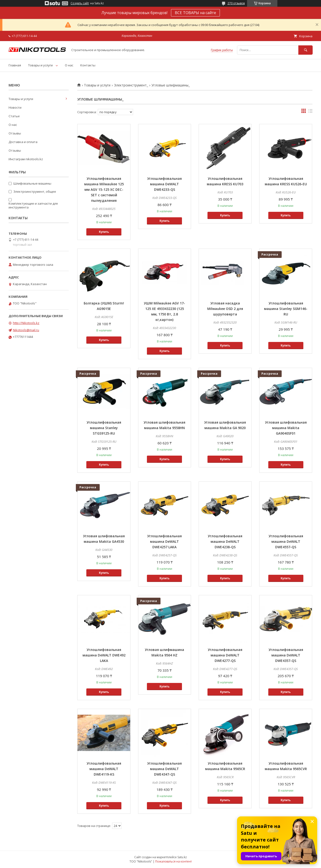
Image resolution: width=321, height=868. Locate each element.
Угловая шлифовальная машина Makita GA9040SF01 (286, 428)
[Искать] (305, 50)
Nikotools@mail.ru (26, 330)
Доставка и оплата (23, 142)
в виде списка (310, 112)
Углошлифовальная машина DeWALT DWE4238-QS (225, 541)
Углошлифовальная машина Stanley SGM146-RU (286, 309)
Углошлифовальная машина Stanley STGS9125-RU (104, 428)
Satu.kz (182, 857)
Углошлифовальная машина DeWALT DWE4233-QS (164, 184)
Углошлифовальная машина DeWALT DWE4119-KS (104, 769)
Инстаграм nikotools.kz (26, 159)
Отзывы (15, 133)
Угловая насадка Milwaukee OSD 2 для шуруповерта (225, 309)
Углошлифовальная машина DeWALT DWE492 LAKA (104, 655)
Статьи (14, 116)
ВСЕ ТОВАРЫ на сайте (195, 13)
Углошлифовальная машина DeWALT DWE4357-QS (286, 655)
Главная (15, 65)
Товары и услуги (40, 65)
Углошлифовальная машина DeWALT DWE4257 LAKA (164, 541)
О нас (69, 65)
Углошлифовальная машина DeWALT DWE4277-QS (225, 655)
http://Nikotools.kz (26, 323)
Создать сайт (80, 3)
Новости (15, 107)
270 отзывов (236, 3)
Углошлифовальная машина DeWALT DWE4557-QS (286, 541)
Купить (104, 232)
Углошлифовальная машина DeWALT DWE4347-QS (164, 769)
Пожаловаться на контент (173, 861)
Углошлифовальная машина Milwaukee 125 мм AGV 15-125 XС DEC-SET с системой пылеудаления (104, 189)
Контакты (88, 65)
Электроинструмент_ (131, 85)
